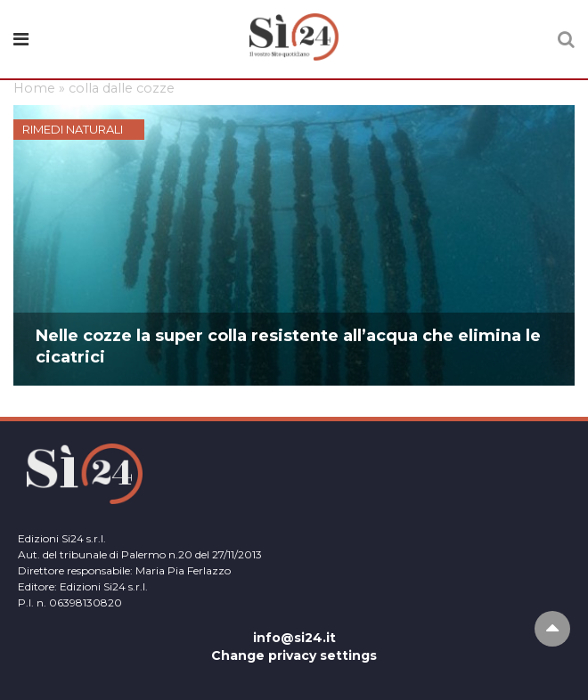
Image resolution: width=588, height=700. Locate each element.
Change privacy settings (294, 655)
